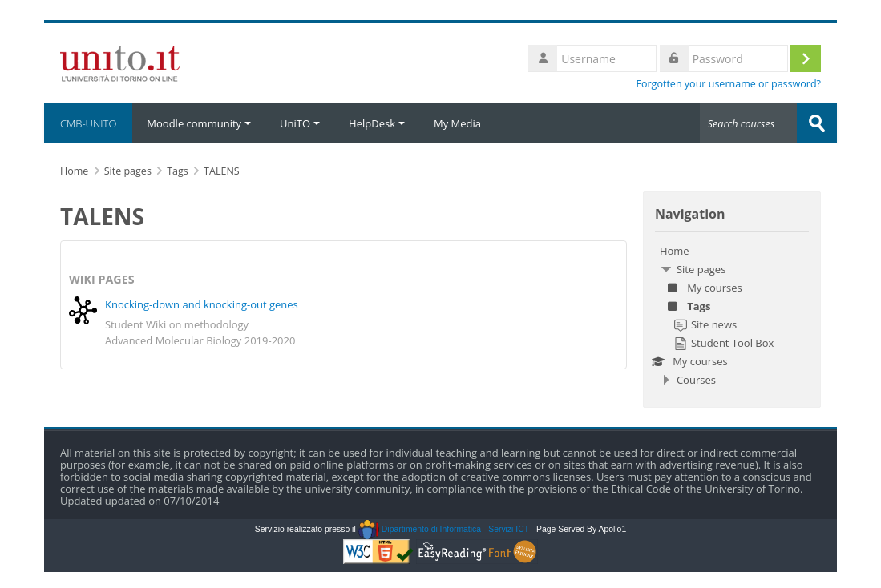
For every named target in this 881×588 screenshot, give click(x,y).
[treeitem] (732, 315)
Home (675, 251)
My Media (457, 123)
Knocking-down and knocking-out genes (202, 304)
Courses (696, 380)
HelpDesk (377, 123)
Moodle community (199, 123)
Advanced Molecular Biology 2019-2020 (200, 340)
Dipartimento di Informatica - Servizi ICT (444, 529)
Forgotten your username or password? (728, 84)
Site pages (128, 171)
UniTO (300, 123)
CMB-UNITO (88, 123)
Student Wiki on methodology (177, 324)
